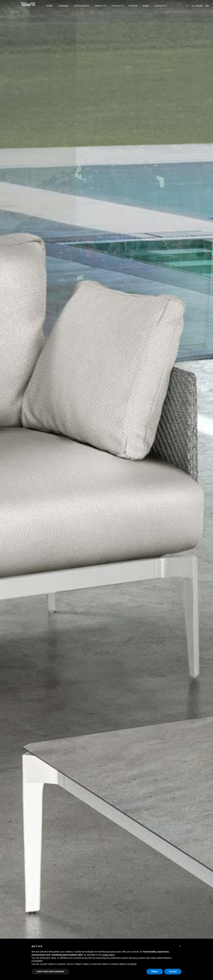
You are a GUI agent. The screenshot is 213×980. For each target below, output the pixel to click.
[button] (180, 946)
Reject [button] (155, 971)
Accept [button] (173, 971)
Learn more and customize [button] (50, 971)
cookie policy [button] (108, 955)
